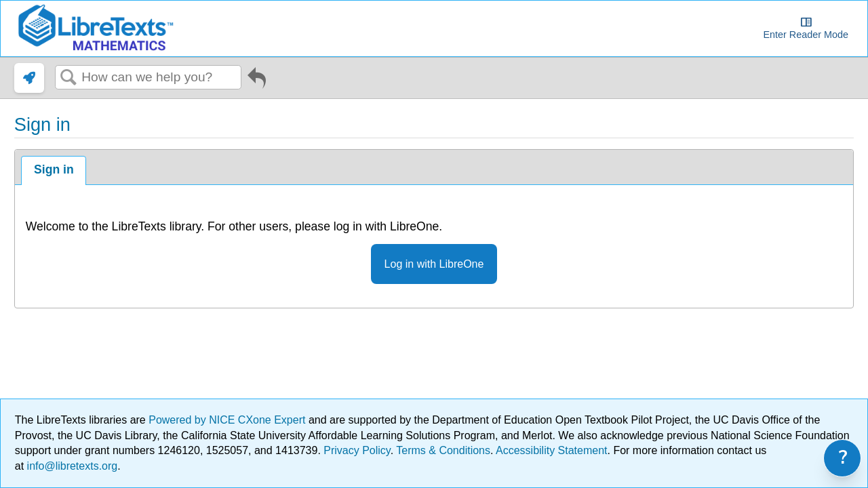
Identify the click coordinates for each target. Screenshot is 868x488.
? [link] (843, 458)
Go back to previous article (257, 81)
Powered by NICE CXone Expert (229, 420)
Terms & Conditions (443, 450)
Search (68, 78)
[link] (29, 78)
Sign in (54, 169)
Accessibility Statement (552, 450)
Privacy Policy (357, 450)
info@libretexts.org (71, 466)
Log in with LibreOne (434, 264)
